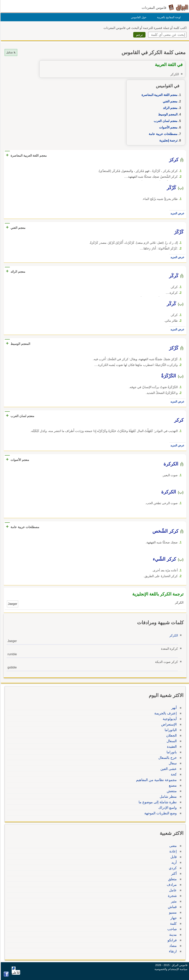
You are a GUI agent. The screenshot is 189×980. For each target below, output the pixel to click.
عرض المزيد (177, 213)
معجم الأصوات (168, 127)
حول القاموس (138, 17)
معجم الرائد (170, 108)
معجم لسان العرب (165, 121)
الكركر (173, 635)
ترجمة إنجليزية (168, 140)
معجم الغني (170, 101)
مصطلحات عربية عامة (163, 134)
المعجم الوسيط (167, 114)
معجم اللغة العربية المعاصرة (159, 95)
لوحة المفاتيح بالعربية (168, 17)
